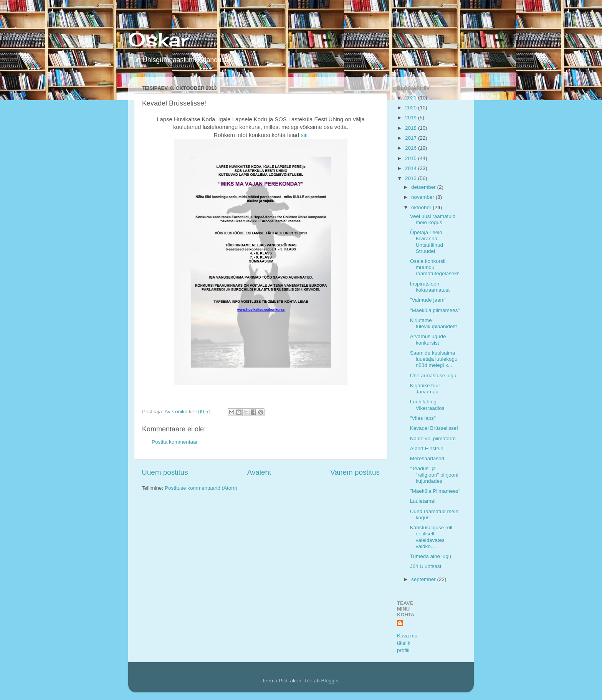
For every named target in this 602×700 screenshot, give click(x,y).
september (424, 579)
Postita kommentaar (175, 442)
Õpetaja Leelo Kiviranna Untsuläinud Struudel (427, 242)
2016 (412, 148)
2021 (412, 98)
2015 (412, 158)
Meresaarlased (427, 458)
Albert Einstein (427, 448)
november (423, 197)
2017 (412, 138)
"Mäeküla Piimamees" (435, 491)
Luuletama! (423, 501)
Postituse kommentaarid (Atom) (201, 488)
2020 (412, 108)
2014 (412, 168)
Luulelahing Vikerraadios (427, 405)
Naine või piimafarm (433, 438)
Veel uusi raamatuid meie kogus (433, 219)
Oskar (159, 39)
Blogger (330, 681)
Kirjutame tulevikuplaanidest (433, 323)
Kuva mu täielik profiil (407, 643)
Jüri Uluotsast (426, 566)
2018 (412, 128)
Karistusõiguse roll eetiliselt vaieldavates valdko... (431, 537)
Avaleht (259, 472)
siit (304, 135)
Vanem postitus (355, 472)
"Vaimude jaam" (428, 300)
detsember (424, 187)
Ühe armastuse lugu (433, 376)
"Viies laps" (423, 418)
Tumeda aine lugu (431, 556)
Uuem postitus (165, 472)
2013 (412, 178)
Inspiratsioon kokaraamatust (430, 287)
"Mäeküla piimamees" (435, 310)
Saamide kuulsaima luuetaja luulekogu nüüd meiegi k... (434, 359)
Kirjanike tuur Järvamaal (425, 389)
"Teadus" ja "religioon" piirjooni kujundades (434, 475)
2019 (412, 118)
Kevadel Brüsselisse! (434, 428)
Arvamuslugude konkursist (428, 339)
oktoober (422, 207)
